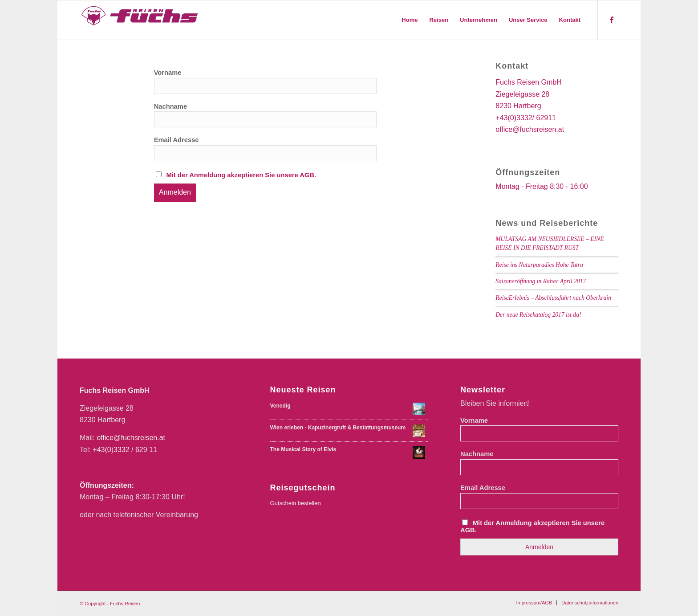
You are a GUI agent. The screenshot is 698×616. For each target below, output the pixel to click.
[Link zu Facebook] (612, 20)
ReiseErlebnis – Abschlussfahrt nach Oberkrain (553, 298)
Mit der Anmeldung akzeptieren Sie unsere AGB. (241, 175)
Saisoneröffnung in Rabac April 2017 (541, 281)
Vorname (168, 73)
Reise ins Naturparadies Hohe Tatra (539, 265)
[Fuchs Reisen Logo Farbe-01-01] (140, 20)
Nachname (170, 106)
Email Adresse (177, 140)
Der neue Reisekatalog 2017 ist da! (538, 315)
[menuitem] (410, 20)
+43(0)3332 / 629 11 (125, 450)
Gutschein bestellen (296, 503)
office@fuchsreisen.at (131, 438)
